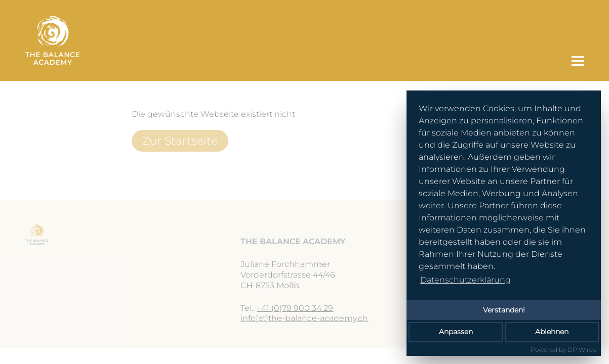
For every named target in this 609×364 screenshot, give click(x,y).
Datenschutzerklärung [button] (465, 280)
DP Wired (582, 350)
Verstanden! (504, 310)
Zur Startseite (180, 141)
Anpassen (456, 332)
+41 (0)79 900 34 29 (295, 308)
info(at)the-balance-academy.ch (304, 318)
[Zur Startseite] (293, 40)
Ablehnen (552, 332)
